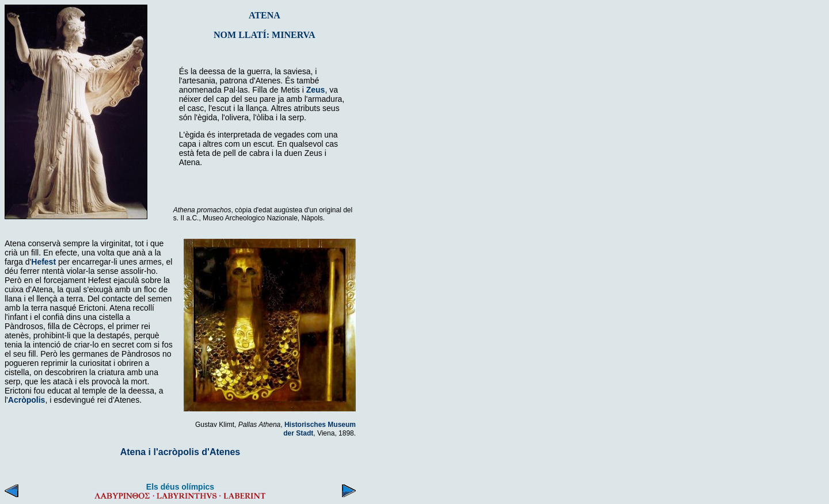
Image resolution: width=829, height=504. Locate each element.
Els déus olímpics (180, 487)
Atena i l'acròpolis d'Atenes (180, 452)
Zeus (316, 90)
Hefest (43, 262)
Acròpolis (27, 400)
